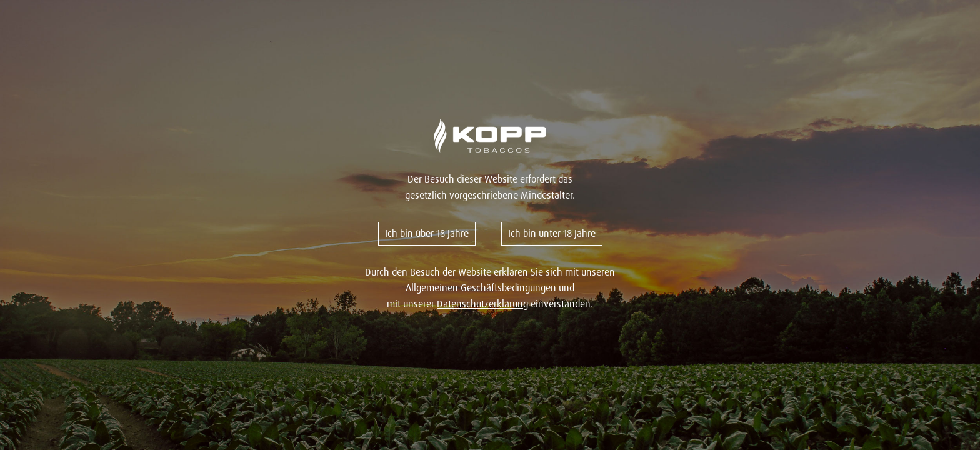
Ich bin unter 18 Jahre (552, 233)
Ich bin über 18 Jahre (427, 233)
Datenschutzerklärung (482, 304)
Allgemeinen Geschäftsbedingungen (481, 287)
